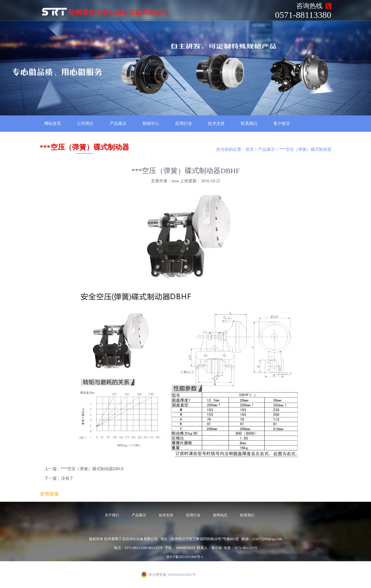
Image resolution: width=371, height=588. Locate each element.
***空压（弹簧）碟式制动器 (305, 149)
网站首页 (53, 124)
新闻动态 (220, 515)
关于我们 (112, 515)
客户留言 (282, 124)
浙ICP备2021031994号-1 (185, 557)
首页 (250, 149)
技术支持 (216, 124)
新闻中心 (151, 124)
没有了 (67, 478)
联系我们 (249, 124)
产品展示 (118, 124)
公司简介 (85, 124)
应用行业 (184, 124)
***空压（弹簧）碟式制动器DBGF (93, 469)
